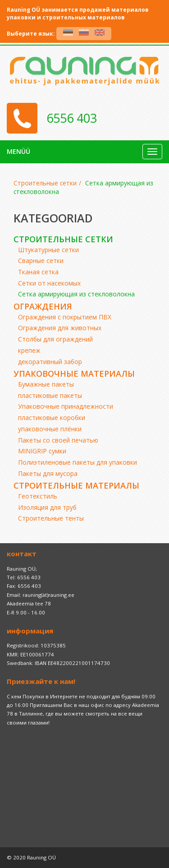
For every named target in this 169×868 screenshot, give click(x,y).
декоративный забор (50, 362)
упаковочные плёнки (50, 429)
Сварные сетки (41, 261)
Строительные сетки (45, 183)
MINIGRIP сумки (42, 451)
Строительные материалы (76, 485)
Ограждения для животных (60, 328)
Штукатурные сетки (48, 250)
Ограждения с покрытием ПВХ (65, 317)
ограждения (43, 306)
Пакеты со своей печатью (58, 440)
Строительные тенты (51, 518)
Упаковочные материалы (74, 374)
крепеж (29, 350)
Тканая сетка (38, 272)
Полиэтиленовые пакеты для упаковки (78, 462)
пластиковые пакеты (50, 395)
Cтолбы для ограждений (55, 339)
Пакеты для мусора (48, 473)
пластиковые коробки (52, 418)
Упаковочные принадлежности (66, 406)
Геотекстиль (38, 496)
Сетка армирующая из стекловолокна (76, 294)
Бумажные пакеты (46, 384)
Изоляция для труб (47, 507)
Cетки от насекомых (49, 283)
